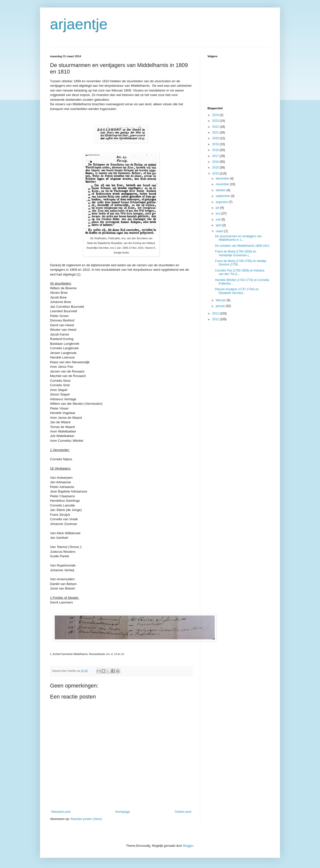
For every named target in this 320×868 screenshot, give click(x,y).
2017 (216, 156)
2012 (216, 319)
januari (221, 306)
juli (218, 208)
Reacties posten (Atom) (86, 819)
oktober (221, 190)
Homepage (123, 812)
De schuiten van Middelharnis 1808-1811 (242, 246)
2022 (216, 127)
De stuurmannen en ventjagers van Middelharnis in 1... (238, 238)
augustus (222, 202)
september (223, 196)
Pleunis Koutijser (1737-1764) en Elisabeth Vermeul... (237, 291)
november (223, 184)
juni (218, 213)
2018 (216, 150)
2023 (216, 121)
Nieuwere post (61, 812)
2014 (216, 173)
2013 (216, 313)
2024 (216, 115)
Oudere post (183, 812)
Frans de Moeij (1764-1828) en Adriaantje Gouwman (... (236, 253)
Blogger (188, 846)
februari (221, 300)
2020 (216, 138)
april (219, 225)
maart (220, 231)
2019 (216, 144)
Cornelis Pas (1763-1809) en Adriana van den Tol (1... (240, 272)
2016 (216, 162)
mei (219, 219)
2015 (216, 167)
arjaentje (79, 24)
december (223, 178)
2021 (216, 132)
